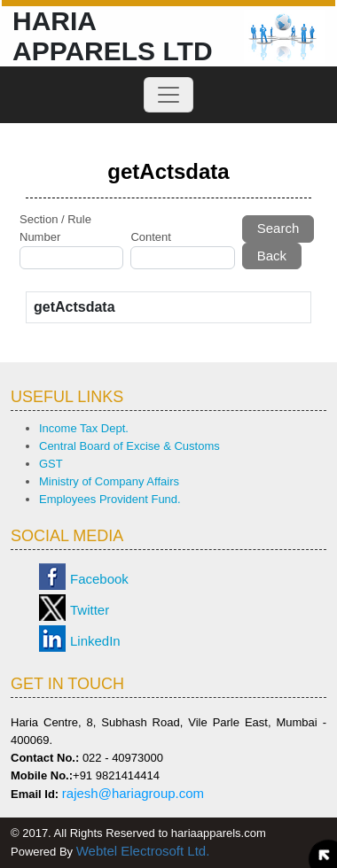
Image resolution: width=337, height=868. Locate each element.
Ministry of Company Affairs (109, 481)
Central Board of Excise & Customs (129, 446)
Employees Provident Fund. (110, 499)
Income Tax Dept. (84, 428)
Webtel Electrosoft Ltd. (143, 851)
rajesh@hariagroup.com (133, 793)
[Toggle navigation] (168, 95)
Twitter (90, 610)
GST (51, 464)
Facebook (99, 579)
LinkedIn (95, 641)
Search (278, 228)
